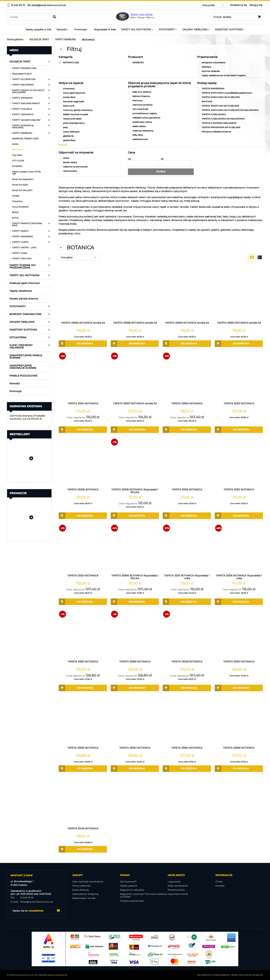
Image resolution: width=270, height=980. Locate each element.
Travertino (17, 201)
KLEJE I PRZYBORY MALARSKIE (21, 346)
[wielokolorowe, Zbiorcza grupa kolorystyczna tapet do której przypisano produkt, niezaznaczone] (161, 139)
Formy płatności (82, 886)
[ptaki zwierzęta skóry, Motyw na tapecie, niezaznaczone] (92, 123)
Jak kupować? (128, 882)
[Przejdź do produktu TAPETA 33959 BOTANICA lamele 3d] (187, 296)
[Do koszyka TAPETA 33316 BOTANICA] (187, 516)
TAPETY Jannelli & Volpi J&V (26, 120)
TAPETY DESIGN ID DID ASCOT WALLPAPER (28, 91)
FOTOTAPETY (18, 306)
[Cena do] (176, 163)
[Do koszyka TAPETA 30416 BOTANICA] (83, 849)
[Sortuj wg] (79, 257)
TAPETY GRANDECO (23, 114)
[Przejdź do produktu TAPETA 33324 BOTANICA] (83, 548)
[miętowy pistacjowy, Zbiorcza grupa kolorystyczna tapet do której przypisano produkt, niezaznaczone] (161, 131)
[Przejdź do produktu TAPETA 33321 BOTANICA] (239, 462)
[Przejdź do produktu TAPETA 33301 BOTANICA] (239, 376)
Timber (16, 196)
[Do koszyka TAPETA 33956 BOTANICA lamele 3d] (83, 344)
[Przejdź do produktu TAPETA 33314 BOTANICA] (83, 376)
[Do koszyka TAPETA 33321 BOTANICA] (239, 516)
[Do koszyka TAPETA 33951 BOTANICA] (83, 688)
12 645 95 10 (22, 898)
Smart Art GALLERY (22, 190)
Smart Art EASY (20, 185)
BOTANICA (18, 150)
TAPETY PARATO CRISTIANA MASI (27, 224)
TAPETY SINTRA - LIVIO (24, 248)
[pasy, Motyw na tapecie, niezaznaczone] (92, 127)
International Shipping (85, 894)
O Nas (219, 882)
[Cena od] (144, 163)
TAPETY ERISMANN (22, 98)
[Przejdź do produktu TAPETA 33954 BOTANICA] (135, 721)
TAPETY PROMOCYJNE (24, 68)
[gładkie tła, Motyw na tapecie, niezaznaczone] (92, 136)
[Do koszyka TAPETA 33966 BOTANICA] (239, 769)
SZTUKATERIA (18, 337)
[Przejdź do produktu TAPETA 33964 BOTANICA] (187, 721)
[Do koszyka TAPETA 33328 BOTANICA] (187, 688)
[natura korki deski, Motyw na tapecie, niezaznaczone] (92, 119)
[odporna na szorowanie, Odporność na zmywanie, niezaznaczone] (92, 167)
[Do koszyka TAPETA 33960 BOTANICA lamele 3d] (239, 344)
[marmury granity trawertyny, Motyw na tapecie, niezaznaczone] (92, 110)
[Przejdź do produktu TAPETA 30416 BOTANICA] (83, 801)
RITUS (15, 218)
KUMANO (17, 166)
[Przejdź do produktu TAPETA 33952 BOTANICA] (239, 634)
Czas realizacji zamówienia (88, 882)
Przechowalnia (176, 890)
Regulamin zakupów (132, 890)
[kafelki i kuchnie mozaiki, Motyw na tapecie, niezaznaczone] (92, 114)
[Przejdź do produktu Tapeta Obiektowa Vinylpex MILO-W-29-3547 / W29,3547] (29, 468)
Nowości (15, 383)
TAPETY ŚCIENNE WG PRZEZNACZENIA (23, 266)
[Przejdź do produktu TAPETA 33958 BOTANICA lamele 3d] (135, 296)
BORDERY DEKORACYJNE (25, 314)
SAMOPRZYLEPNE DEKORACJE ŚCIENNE (23, 367)
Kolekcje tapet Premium (25, 283)
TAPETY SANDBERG (23, 236)
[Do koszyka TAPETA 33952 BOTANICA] (239, 688)
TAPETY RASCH (20, 231)
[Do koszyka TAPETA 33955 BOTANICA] (135, 688)
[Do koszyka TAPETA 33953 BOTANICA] (83, 769)
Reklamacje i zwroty (84, 898)
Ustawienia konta (178, 894)
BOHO (15, 212)
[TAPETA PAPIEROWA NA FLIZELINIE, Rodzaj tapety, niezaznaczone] (230, 127)
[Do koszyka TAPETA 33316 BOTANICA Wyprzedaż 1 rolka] (239, 602)
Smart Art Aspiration (23, 179)
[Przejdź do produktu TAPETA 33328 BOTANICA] (187, 634)
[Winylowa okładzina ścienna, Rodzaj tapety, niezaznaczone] (230, 132)
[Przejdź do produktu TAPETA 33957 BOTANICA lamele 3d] (135, 376)
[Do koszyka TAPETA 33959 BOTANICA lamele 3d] (187, 344)
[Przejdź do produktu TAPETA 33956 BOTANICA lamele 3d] (83, 296)
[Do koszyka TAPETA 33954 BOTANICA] (135, 769)
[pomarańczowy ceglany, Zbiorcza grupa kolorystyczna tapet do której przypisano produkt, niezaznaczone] (161, 113)
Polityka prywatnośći (132, 901)
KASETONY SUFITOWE (23, 330)
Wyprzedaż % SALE (22, 74)
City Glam (17, 155)
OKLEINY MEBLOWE (22, 322)
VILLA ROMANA (20, 207)
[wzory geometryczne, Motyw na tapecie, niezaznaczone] (92, 93)
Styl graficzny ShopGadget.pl (213, 975)
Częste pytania (128, 886)
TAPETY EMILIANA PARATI (26, 103)
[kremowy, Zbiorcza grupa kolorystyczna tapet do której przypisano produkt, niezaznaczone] (161, 100)
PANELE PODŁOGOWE (23, 376)
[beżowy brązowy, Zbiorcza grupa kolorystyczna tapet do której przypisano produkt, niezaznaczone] (161, 96)
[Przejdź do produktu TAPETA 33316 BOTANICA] (187, 462)
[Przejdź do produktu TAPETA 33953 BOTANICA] (83, 721)
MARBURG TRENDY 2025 (25, 139)
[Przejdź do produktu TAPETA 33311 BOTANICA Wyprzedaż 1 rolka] (187, 548)
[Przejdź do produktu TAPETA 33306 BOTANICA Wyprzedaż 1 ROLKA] (135, 462)
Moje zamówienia (178, 886)
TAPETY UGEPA (20, 242)
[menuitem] (38, 29)
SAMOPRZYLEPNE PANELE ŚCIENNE (26, 357)
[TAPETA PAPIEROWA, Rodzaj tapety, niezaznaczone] (230, 89)
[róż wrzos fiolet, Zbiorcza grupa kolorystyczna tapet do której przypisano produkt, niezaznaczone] (161, 109)
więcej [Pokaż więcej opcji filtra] (63, 145)
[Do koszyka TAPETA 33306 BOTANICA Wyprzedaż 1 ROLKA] (135, 516)
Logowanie (174, 882)
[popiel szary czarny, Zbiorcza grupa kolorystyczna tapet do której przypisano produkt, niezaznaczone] (161, 122)
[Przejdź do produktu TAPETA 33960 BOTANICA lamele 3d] (239, 296)
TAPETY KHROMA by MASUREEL (23, 126)
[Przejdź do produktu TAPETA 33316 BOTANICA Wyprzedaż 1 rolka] (239, 548)
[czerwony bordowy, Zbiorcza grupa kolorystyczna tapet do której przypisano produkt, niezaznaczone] (161, 105)
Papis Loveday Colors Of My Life (26, 173)
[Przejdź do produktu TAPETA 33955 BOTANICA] (135, 634)
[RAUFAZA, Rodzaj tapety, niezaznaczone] (230, 101)
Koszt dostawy (81, 890)
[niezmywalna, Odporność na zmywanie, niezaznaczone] (92, 171)
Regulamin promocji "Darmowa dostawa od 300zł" (144, 895)
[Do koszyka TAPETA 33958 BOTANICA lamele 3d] (135, 344)
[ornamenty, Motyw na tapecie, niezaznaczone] (92, 89)
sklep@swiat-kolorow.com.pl (32, 902)
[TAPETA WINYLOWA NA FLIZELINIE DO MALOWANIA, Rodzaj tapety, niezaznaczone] (230, 110)
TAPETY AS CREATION (24, 79)
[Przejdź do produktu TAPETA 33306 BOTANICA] (83, 462)
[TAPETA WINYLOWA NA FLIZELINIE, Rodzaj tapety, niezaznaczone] (230, 97)
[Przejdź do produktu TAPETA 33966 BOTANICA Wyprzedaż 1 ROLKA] (135, 548)
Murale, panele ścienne (24, 299)
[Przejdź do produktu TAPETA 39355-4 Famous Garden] (29, 527)
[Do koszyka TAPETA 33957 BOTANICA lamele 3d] (135, 430)
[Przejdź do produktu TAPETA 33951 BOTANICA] (83, 634)
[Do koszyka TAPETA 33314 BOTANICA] (83, 430)
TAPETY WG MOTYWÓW (25, 275)
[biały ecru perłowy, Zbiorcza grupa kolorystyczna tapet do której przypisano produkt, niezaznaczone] (161, 92)
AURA (15, 144)
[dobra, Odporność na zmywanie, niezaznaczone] (92, 158)
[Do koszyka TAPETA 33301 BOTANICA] (239, 430)
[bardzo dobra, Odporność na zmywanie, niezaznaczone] (92, 162)
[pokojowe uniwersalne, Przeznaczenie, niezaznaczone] (230, 63)
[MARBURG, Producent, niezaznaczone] (161, 63)
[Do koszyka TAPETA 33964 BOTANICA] (187, 769)
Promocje (15, 391)
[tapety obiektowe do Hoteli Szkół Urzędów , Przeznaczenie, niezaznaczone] (230, 75)
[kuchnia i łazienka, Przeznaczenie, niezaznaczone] (230, 71)
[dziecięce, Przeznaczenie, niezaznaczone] (230, 67)
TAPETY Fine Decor (22, 109)
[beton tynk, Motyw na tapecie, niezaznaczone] (92, 106)
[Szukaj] (54, 17)
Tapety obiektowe (21, 291)
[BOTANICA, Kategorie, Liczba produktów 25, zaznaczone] (92, 63)
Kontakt (220, 886)
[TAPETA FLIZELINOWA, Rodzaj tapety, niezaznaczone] (230, 114)
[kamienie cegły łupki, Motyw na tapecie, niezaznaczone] (92, 101)
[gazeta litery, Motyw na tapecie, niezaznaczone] (92, 140)
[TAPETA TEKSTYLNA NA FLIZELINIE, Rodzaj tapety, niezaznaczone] (230, 106)
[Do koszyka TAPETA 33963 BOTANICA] (187, 430)
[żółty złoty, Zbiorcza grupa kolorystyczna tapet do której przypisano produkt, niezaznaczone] (161, 135)
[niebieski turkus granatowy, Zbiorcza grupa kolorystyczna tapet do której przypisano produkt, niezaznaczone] (161, 118)
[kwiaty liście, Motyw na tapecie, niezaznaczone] (92, 97)
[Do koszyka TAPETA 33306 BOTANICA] (83, 516)
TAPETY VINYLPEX (22, 259)
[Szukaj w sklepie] (30, 17)
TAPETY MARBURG (22, 133)
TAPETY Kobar (20, 253)
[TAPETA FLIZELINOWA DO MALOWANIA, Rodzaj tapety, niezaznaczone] (230, 119)
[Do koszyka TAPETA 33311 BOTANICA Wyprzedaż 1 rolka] (187, 602)
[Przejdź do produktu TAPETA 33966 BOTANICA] (239, 721)
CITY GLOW (18, 161)
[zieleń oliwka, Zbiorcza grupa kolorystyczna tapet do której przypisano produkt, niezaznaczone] (161, 126)
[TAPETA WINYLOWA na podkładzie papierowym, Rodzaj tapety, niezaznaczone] (230, 93)
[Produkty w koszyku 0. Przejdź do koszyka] (237, 17)
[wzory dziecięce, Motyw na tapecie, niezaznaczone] (92, 132)
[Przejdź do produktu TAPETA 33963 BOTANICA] (187, 376)
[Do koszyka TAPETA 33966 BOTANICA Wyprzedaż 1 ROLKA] (135, 602)
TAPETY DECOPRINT (23, 85)
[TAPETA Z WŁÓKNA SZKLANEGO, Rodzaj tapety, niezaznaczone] (230, 123)
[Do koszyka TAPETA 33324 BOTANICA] (83, 602)
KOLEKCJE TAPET (20, 62)
